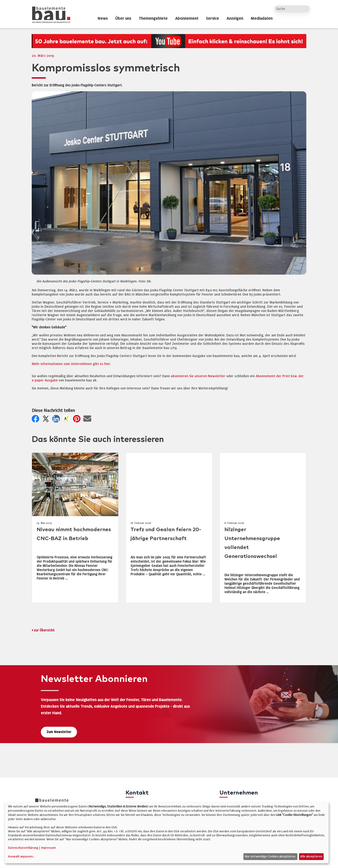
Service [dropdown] (212, 19)
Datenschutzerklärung (23, 848)
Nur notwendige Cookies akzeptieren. (270, 856)
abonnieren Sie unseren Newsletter (198, 376)
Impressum (48, 848)
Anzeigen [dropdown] (235, 19)
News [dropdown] (103, 19)
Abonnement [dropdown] (187, 19)
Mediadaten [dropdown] (262, 19)
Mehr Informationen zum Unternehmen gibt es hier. (71, 364)
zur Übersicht (44, 630)
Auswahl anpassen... (21, 856)
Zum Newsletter (59, 732)
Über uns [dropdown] (123, 19)
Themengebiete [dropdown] (153, 19)
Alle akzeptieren (311, 856)
